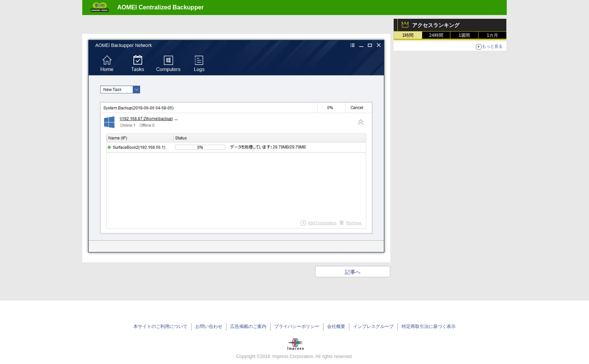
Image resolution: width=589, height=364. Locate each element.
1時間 (408, 35)
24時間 (436, 35)
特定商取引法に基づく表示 (429, 326)
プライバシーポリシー (297, 326)
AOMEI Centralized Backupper (160, 7)
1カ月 (493, 35)
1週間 (464, 35)
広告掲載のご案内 (248, 326)
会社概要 (336, 326)
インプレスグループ (373, 326)
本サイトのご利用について (160, 326)
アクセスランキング (436, 25)
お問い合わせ (209, 326)
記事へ (353, 272)
